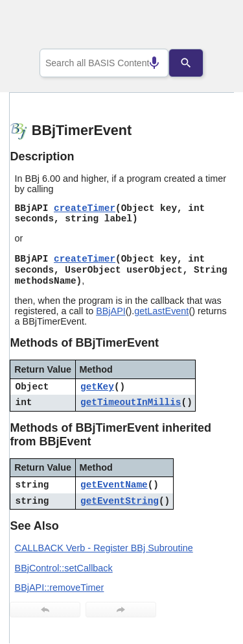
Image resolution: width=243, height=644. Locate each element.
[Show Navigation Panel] (208, 27)
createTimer (85, 208)
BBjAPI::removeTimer (60, 588)
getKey (97, 387)
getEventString (120, 501)
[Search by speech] (145, 63)
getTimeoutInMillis (131, 402)
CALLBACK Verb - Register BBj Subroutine (104, 548)
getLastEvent (161, 311)
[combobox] (104, 63)
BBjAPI (111, 311)
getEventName (114, 485)
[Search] (196, 63)
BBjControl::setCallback (64, 568)
